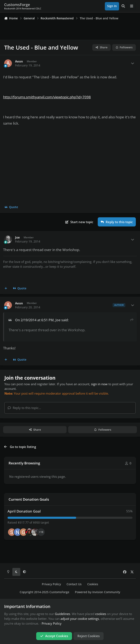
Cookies (93, 584)
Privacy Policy (51, 584)
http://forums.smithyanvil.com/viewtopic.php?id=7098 (47, 97)
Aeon (19, 61)
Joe (17, 237)
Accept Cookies (54, 636)
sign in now (99, 384)
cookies (101, 614)
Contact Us (74, 584)
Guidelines (62, 614)
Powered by (98, 592)
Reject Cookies (89, 636)
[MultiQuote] (6, 288)
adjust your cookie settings (80, 619)
